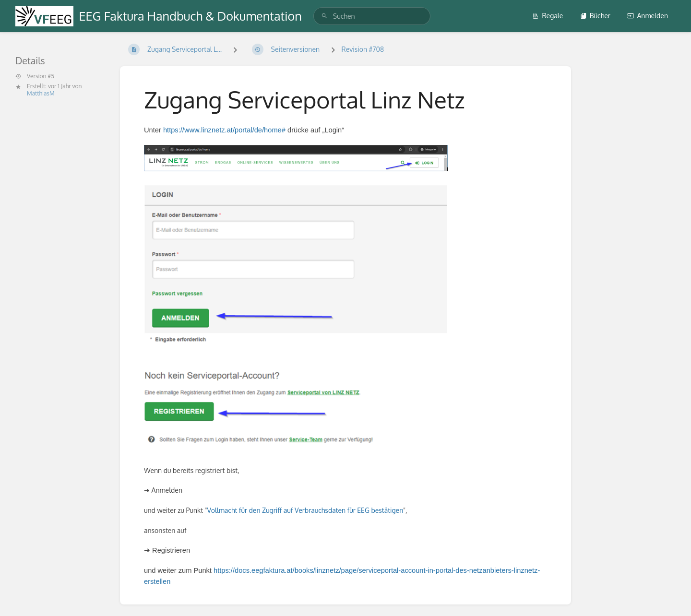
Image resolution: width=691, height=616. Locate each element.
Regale (548, 16)
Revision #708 (363, 49)
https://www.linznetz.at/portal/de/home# (224, 130)
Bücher (595, 16)
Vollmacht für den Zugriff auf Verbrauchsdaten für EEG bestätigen (305, 510)
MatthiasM (41, 93)
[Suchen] (324, 16)
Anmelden (648, 16)
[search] (372, 16)
